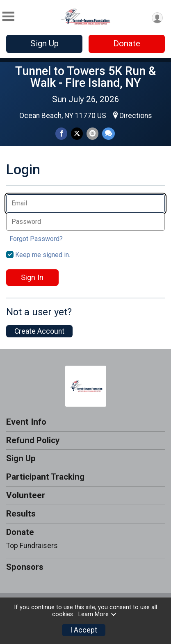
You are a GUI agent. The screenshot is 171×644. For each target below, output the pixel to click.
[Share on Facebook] (61, 133)
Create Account (39, 331)
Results (21, 514)
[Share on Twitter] (77, 133)
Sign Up (44, 43)
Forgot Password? (36, 239)
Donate (127, 43)
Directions (136, 116)
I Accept (84, 630)
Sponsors (25, 567)
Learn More (98, 614)
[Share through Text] (108, 133)
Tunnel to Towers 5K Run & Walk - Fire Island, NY (85, 77)
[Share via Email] (92, 133)
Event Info (26, 422)
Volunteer (26, 495)
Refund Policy (33, 440)
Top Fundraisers (32, 546)
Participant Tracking (45, 477)
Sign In (32, 277)
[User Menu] (157, 18)
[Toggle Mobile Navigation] (8, 17)
